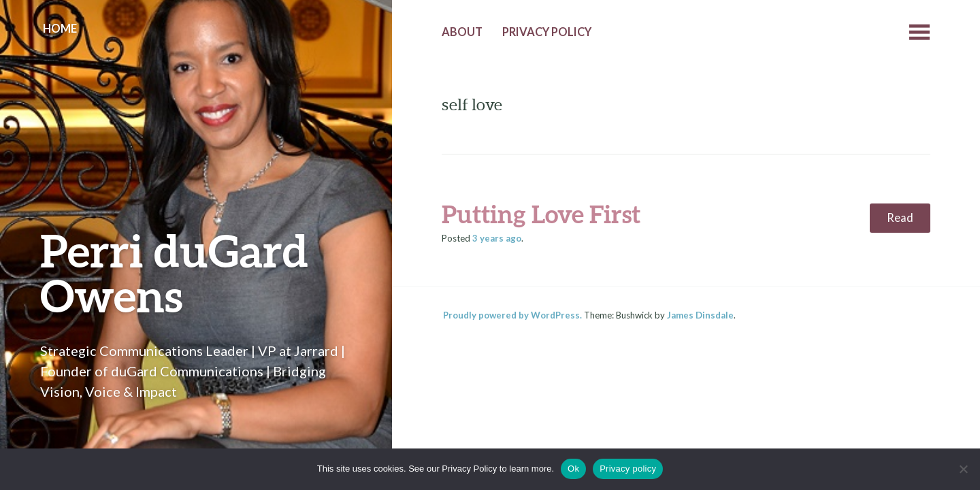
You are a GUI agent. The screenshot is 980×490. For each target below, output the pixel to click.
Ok (573, 469)
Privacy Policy (547, 32)
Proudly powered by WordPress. (512, 315)
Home (60, 29)
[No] (963, 469)
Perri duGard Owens (174, 273)
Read (900, 218)
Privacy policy (628, 469)
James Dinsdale (700, 315)
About (462, 32)
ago (497, 238)
